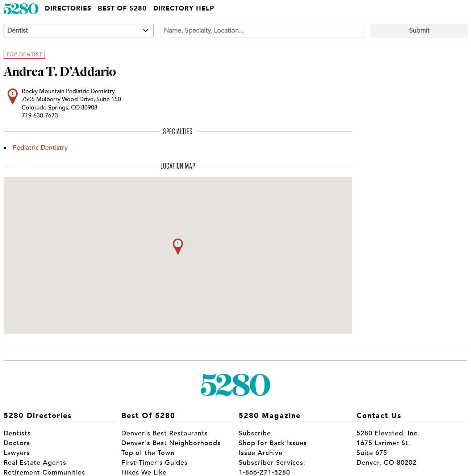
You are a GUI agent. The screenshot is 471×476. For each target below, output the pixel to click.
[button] (178, 247)
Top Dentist (24, 55)
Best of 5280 (122, 9)
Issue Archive (261, 453)
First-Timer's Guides (155, 463)
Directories (68, 9)
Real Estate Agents (35, 463)
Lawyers (17, 453)
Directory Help (184, 9)
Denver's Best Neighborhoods (171, 443)
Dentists (17, 433)
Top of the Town (148, 453)
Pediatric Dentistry (40, 148)
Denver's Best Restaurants (165, 433)
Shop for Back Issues (273, 443)
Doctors (17, 443)
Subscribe (255, 433)
